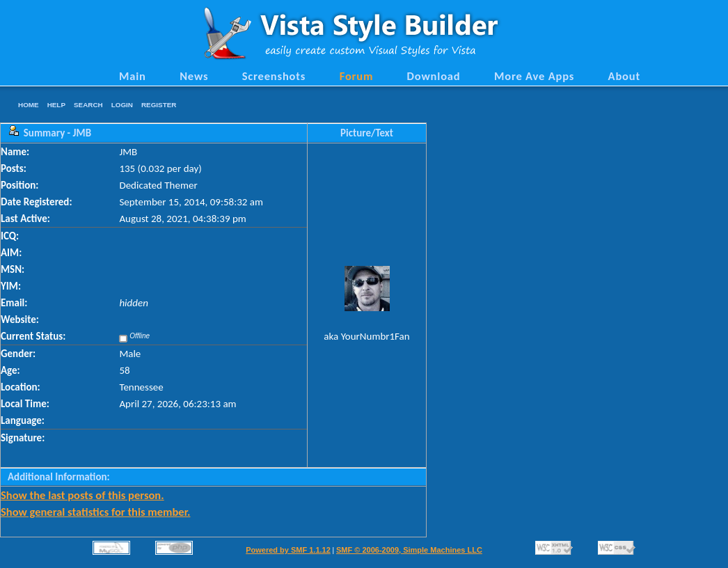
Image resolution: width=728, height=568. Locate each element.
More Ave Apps (534, 76)
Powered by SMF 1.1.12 (288, 550)
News (194, 76)
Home (29, 105)
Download (434, 76)
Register (159, 105)
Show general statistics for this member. (95, 512)
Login (122, 105)
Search (88, 105)
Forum (357, 76)
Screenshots (274, 76)
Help (56, 105)
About (624, 76)
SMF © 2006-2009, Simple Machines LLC (409, 550)
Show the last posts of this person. (82, 495)
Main (133, 76)
